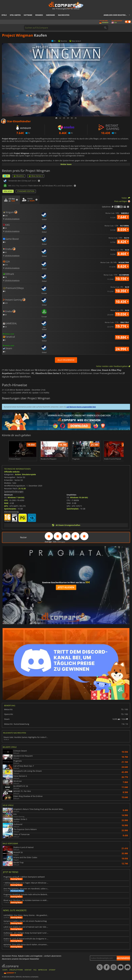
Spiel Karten (15, 15)
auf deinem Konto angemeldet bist (81, 407)
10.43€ (122, 302)
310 (5, 265)
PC (6, 176)
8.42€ (123, 242)
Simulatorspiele (29, 474)
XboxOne (19, 176)
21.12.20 (22, 489)
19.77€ (122, 326)
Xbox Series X (36, 176)
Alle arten (8, 191)
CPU (6, 500)
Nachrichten (64, 15)
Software (28, 15)
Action (18, 474)
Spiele (4, 15)
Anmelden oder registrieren (116, 15)
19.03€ (122, 314)
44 (5, 228)
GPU (6, 506)
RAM (6, 503)
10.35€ (122, 291)
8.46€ (123, 254)
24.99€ (122, 349)
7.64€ (123, 217)
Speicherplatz (10, 509)
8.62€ (123, 266)
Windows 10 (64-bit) (79, 497)
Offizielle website (12, 472)
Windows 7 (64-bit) (16, 497)
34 (5, 327)
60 (5, 252)
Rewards (39, 15)
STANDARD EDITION (26, 191)
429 (5, 303)
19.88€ (122, 337)
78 (5, 277)
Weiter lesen (66, 164)
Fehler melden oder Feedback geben (113, 366)
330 (5, 215)
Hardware (50, 15)
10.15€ (122, 279)
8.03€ (123, 230)
